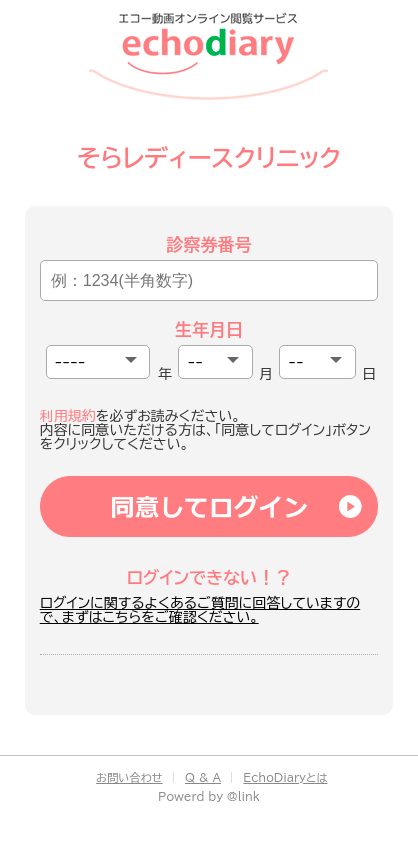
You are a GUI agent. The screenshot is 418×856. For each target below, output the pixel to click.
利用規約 (68, 416)
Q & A (203, 777)
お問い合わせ (129, 777)
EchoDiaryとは (285, 777)
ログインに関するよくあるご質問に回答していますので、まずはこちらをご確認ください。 (200, 610)
